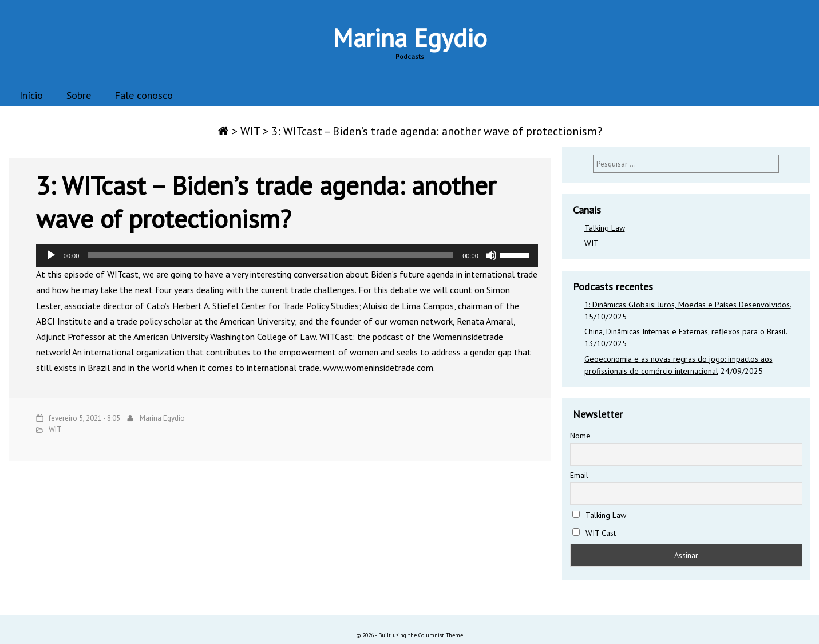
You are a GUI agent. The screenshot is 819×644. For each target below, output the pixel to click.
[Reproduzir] (51, 255)
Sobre (79, 95)
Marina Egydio (410, 37)
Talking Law (605, 228)
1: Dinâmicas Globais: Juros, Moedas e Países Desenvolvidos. (688, 305)
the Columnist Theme (436, 635)
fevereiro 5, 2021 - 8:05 (84, 418)
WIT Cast (594, 533)
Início (31, 95)
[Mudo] (491, 255)
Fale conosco (144, 95)
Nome (580, 436)
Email (579, 475)
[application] (287, 255)
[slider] (271, 255)
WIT (250, 131)
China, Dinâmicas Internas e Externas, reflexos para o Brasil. (686, 331)
